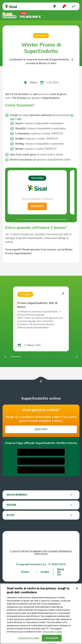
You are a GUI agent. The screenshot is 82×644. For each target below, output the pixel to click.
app (19, 159)
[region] (41, 614)
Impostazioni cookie (29, 638)
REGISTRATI (37, 247)
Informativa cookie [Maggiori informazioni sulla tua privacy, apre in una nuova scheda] (52, 632)
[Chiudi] (77, 588)
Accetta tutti (52, 638)
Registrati (41, 470)
